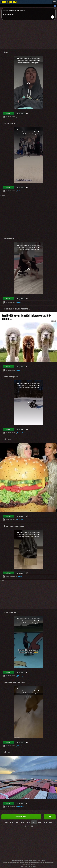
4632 (31, 826)
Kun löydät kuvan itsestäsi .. (17, 309)
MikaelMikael (21, 746)
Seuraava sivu (21, 817)
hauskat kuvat (15, 6)
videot (23, 6)
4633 (26, 826)
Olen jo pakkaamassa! (14, 526)
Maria (19, 191)
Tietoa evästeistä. (8, 14)
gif (7, 6)
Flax (18, 370)
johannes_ (20, 676)
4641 (12, 822)
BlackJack (20, 433)
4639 (23, 822)
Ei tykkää (20, 114)
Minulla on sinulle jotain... (16, 682)
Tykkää (8, 114)
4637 (34, 822)
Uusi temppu (10, 612)
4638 (29, 822)
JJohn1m (20, 577)
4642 (6, 822)
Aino (19, 117)
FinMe (19, 302)
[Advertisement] (29, 35)
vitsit (3, 6)
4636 (40, 822)
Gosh (7, 52)
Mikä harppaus (11, 377)
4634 (51, 822)
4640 (17, 822)
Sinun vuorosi (11, 123)
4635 (45, 822)
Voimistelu (9, 239)
